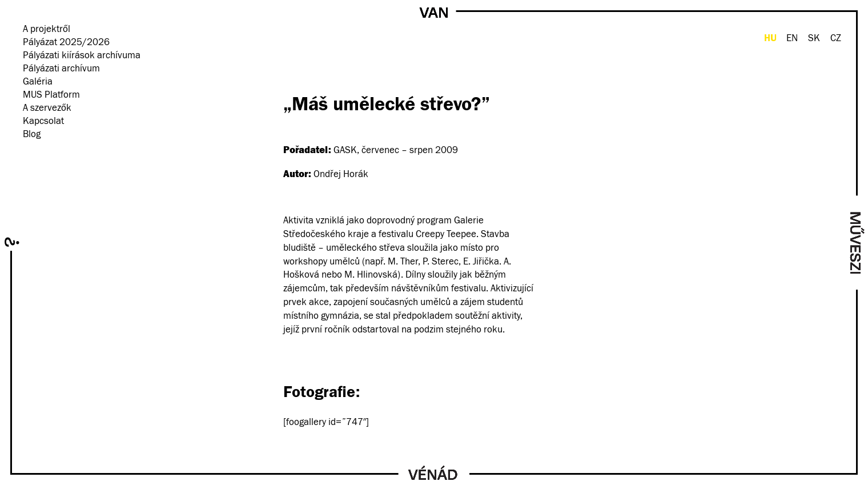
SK (814, 39)
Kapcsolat (43, 121)
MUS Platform (51, 95)
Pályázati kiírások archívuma (82, 56)
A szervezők (47, 108)
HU (770, 38)
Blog (32, 135)
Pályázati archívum (61, 69)
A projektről (47, 29)
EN (792, 39)
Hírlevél (59, 152)
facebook (28, 152)
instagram (44, 152)
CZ (836, 39)
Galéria (38, 82)
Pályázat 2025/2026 (66, 43)
